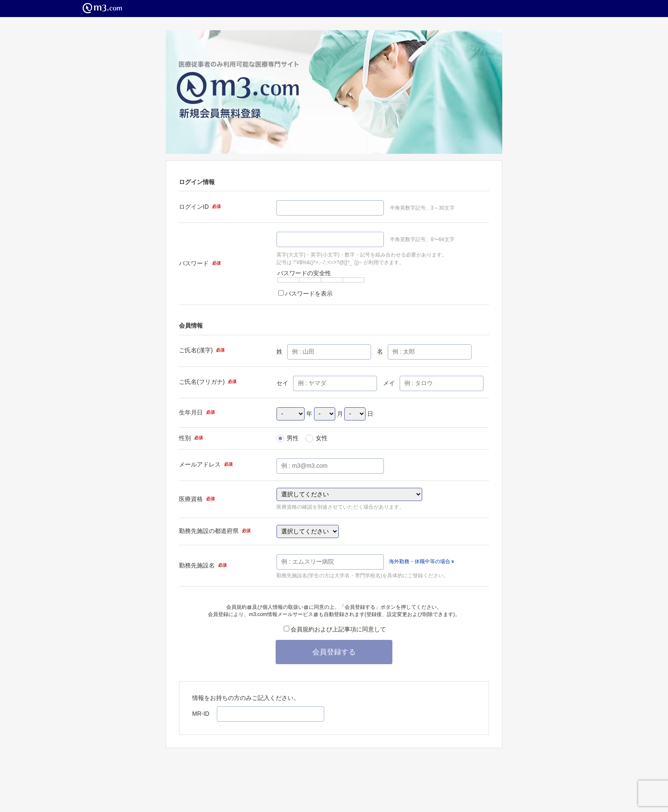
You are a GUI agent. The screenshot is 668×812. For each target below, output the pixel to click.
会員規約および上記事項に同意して (335, 629)
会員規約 (239, 607)
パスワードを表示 (305, 294)
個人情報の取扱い (285, 607)
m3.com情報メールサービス (283, 614)
